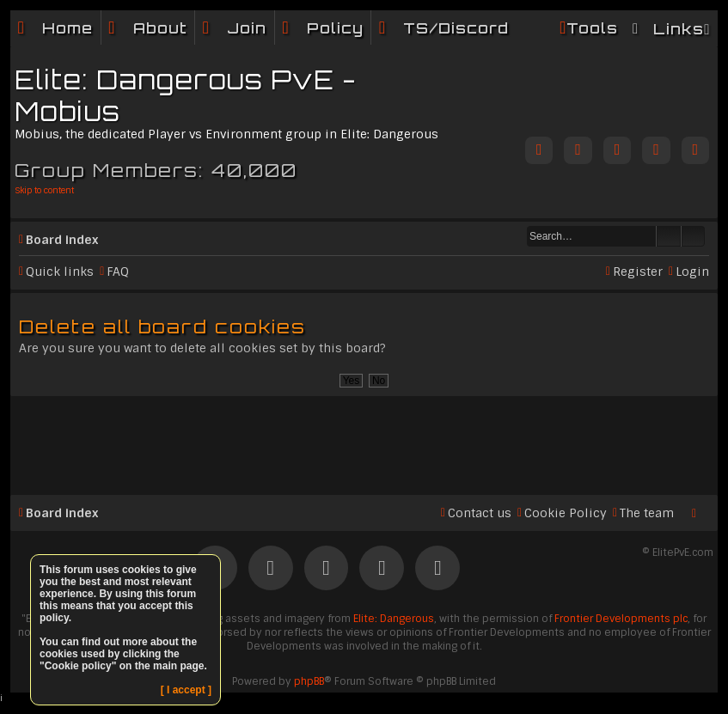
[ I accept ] (186, 690)
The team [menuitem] (647, 513)
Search (669, 236)
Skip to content (44, 190)
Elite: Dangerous (394, 619)
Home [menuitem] (67, 28)
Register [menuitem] (638, 272)
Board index (62, 240)
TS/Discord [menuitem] (456, 28)
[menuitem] (148, 28)
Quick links (60, 272)
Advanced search (693, 236)
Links (679, 29)
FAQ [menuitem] (118, 272)
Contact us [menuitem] (480, 513)
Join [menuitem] (247, 28)
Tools (592, 28)
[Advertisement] (364, 438)
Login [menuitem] (692, 272)
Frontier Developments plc (621, 619)
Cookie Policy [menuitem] (566, 513)
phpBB (309, 681)
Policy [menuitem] (335, 28)
